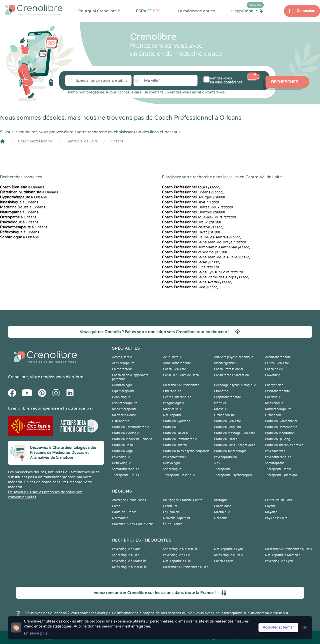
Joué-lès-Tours (199, 217)
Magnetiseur (172, 409)
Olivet (191, 232)
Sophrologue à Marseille (180, 549)
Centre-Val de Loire (82, 141)
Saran (191, 262)
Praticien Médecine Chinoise (132, 439)
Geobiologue (121, 397)
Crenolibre (18, 377)
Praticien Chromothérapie (130, 427)
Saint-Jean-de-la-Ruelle (206, 257)
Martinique (222, 512)
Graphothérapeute (227, 397)
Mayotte (271, 512)
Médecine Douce (124, 415)
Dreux (191, 222)
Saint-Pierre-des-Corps (205, 277)
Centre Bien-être (277, 363)
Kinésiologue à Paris (228, 555)
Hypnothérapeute (125, 403)
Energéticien (274, 385)
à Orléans (22, 187)
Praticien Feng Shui (228, 427)
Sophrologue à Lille (126, 555)
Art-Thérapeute (123, 363)
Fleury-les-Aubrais (202, 237)
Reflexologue (121, 463)
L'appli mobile (247, 11)
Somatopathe (275, 463)
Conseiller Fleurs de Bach (181, 375)
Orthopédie (273, 415)
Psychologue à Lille (176, 555)
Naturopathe (172, 415)
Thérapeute (222, 469)
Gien (190, 287)
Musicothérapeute (278, 409)
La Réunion (171, 512)
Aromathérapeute (278, 357)
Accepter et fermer (278, 627)
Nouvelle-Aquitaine (177, 518)
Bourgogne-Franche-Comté (183, 500)
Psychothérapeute (278, 457)
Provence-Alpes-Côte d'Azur (132, 524)
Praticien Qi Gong (278, 439)
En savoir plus (36, 633)
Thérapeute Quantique (281, 475)
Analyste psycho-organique (234, 357)
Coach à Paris (224, 561)
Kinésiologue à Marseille (129, 567)
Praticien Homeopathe (281, 427)
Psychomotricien (175, 457)
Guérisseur (273, 397)
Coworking (273, 375)
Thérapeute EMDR (125, 475)
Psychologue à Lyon (279, 561)
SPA (217, 463)
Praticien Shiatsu (175, 445)
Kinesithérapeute (124, 409)
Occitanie (221, 518)
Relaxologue (172, 463)
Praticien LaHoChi (176, 433)
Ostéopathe (121, 421)
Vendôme (194, 252)
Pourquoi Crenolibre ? (99, 11)
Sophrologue (172, 469)
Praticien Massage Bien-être (234, 433)
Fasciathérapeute (277, 391)
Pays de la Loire (276, 518)
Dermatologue (122, 385)
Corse (116, 506)
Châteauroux (197, 207)
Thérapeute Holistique (179, 475)
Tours (191, 187)
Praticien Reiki (122, 445)
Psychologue (121, 457)
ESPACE (149, 11)
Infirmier (220, 403)
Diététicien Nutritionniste (181, 385)
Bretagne (221, 500)
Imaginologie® (173, 403)
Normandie (120, 518)
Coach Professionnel (35, 141)
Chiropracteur (122, 369)
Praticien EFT (172, 427)
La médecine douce (196, 11)
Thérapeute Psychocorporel (234, 475)
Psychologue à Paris (126, 549)
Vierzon (193, 227)
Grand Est (170, 506)
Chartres (193, 212)
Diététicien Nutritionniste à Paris (288, 549)
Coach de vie (274, 369)
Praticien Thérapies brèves (284, 445)
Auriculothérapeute (177, 363)
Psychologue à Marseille (129, 561)
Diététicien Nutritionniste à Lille (186, 567)
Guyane (270, 506)
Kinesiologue (274, 403)
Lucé (190, 267)
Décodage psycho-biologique (235, 385)
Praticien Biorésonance (281, 421)
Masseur (220, 409)
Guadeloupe (223, 506)
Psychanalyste (275, 451)
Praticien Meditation (280, 433)
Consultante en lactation (231, 375)
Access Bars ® (122, 357)
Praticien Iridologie (125, 433)
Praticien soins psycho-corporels (186, 451)
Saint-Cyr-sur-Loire (202, 272)
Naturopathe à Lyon (228, 549)
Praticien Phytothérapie (180, 439)
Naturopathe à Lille (177, 561)
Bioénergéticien (225, 363)
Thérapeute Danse (278, 469)
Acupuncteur (172, 357)
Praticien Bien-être (227, 421)
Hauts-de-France (124, 512)
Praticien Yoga (122, 451)
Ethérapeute (172, 391)
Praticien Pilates (226, 439)
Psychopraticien (225, 457)
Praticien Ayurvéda (177, 421)
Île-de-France (173, 524)
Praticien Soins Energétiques (235, 445)
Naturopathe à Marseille (283, 555)
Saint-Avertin (197, 282)
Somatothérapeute (126, 469)
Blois (190, 202)
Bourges (193, 197)
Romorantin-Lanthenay (206, 247)
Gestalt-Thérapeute (177, 397)
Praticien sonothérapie (230, 451)
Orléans (117, 141)
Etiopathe (221, 391)
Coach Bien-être (174, 369)
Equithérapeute (123, 391)
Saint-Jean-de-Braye (204, 242)
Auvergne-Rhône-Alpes (129, 500)
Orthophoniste (224, 415)
